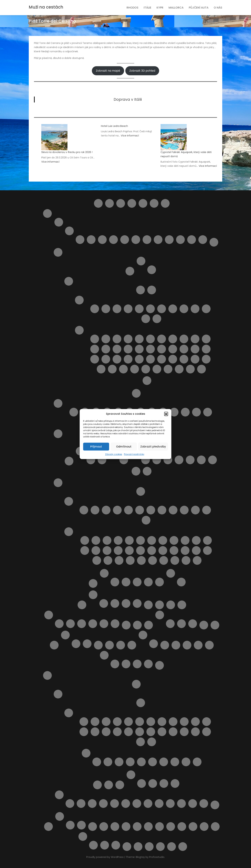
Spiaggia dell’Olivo (164, 560)
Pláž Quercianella (174, 550)
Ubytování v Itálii (104, 573)
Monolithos (115, 804)
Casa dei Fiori (137, 582)
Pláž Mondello (106, 359)
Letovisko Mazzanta (151, 510)
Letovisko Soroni (207, 732)
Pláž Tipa (112, 369)
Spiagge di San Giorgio (141, 560)
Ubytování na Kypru (115, 603)
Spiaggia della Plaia (157, 369)
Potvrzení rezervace (104, 655)
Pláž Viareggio (119, 560)
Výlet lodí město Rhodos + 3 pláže (204, 804)
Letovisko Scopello (157, 319)
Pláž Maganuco (162, 349)
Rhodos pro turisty (47, 675)
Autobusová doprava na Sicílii (140, 290)
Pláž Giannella (96, 550)
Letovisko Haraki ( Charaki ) (151, 722)
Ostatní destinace (132, 645)
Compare (132, 203)
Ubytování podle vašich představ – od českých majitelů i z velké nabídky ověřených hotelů (137, 827)
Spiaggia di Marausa (168, 369)
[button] (166, 414)
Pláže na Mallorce (82, 624)
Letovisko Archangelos (106, 722)
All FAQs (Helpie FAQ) (98, 203)
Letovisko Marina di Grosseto (140, 510)
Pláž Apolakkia (186, 762)
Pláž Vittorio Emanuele (135, 369)
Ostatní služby (143, 635)
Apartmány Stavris (175, 783)
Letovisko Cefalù (139, 309)
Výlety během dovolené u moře (215, 827)
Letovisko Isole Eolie (162, 309)
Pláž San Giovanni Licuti (184, 359)
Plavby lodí (97, 785)
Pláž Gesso (85, 550)
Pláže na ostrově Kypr (198, 645)
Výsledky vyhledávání (138, 847)
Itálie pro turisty (47, 213)
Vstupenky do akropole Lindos (170, 804)
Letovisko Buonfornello (106, 309)
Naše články (160, 615)
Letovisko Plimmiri (184, 732)
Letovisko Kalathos (184, 722)
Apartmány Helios (164, 783)
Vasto (203, 240)
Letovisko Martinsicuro (102, 240)
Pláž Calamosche (162, 339)
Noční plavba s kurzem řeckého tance (126, 804)
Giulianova (91, 240)
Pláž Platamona (124, 460)
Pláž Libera (150, 349)
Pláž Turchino (208, 412)
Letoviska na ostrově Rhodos (69, 713)
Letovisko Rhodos (195, 732)
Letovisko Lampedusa (173, 309)
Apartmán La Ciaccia (168, 460)
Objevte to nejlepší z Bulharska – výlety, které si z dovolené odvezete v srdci (109, 645)
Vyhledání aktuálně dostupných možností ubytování (182, 827)
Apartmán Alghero (157, 460)
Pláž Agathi (108, 762)
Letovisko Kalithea (207, 722)
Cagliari (91, 460)
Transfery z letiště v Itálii (93, 583)
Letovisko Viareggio (195, 510)
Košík (82, 605)
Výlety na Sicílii (147, 381)
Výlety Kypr (83, 836)
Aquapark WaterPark (81, 804)
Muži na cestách (46, 7)
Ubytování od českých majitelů (126, 827)
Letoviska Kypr (171, 605)
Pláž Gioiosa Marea (106, 349)
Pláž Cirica (184, 339)
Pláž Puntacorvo (163, 550)
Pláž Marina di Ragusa (195, 349)
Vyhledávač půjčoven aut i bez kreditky (193, 827)
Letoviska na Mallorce (70, 624)
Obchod (98, 645)
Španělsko (60, 816)
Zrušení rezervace (183, 847)
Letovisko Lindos (128, 732)
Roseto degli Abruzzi (147, 240)
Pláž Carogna (174, 540)
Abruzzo (59, 222)
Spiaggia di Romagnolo (179, 369)
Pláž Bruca (139, 339)
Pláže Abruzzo (58, 403)
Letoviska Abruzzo (69, 231)
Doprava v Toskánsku (141, 491)
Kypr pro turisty (93, 595)
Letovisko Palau (102, 460)
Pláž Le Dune (107, 550)
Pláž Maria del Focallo (184, 349)
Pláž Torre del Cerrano (196, 412)
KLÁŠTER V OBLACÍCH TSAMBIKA (103, 804)
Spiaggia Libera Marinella (186, 560)
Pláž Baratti (129, 540)
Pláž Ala (107, 540)
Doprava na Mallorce (59, 624)
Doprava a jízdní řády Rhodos (141, 703)
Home (165, 203)
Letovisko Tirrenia (184, 510)
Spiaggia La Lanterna (201, 369)
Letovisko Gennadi (140, 722)
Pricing (159, 665)
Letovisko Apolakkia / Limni (95, 722)
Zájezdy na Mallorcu (115, 624)
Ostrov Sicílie (69, 281)
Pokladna (209, 645)
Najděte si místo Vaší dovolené (149, 625)
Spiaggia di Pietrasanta (175, 560)
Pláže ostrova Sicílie (79, 330)
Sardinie (58, 434)
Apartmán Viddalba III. (201, 460)
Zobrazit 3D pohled (142, 71)
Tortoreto (192, 240)
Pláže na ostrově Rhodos (86, 753)
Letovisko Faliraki (117, 722)
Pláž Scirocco (206, 359)
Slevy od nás (48, 827)
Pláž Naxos (128, 359)
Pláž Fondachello (95, 349)
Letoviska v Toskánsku (69, 501)
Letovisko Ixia (173, 722)
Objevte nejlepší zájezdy (154, 644)
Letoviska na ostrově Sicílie (79, 300)
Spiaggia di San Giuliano (190, 369)
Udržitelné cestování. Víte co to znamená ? (159, 827)
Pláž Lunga (140, 550)
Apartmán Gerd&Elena (142, 783)
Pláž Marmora (206, 349)
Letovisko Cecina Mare (106, 510)
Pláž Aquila (176, 645)
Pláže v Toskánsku (69, 532)
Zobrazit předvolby (153, 447)
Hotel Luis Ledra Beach (114, 126)
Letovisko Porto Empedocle (206, 309)
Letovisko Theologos (152, 742)
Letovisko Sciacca (146, 319)
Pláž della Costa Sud (195, 339)
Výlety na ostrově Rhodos (59, 795)
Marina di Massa (207, 510)
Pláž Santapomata (97, 560)
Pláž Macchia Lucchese (152, 550)
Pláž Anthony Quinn (175, 762)
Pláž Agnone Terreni (128, 339)
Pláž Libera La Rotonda (129, 550)
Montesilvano (113, 240)
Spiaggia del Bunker (153, 560)
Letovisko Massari (151, 732)
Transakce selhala (148, 664)
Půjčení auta (199, 8)
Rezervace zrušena (137, 664)
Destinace (143, 203)
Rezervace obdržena (126, 664)
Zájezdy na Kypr (137, 603)
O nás (218, 8)
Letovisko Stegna (140, 742)
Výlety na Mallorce (104, 624)
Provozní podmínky (134, 454)
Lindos (182, 605)
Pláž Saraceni (185, 412)
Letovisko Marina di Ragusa (184, 309)
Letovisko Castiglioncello (95, 510)
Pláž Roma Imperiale (196, 550)
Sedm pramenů (159, 804)
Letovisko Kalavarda (195, 722)
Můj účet (126, 625)
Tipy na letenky (93, 827)
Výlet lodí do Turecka (193, 804)
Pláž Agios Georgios (119, 762)
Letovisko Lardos (117, 732)
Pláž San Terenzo (207, 550)
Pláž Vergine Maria (123, 369)
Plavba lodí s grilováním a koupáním (165, 645)
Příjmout (96, 447)
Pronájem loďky (148, 804)
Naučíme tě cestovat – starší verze (215, 625)
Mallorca (176, 8)
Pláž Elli (197, 762)
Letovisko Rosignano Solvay (162, 510)
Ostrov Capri (130, 271)
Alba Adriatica (80, 240)
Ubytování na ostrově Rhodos (131, 775)
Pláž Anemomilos (164, 762)
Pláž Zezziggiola (130, 560)
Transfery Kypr (104, 603)
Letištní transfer (136, 684)
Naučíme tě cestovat (204, 625)
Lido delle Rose (74, 412)
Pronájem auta (109, 785)
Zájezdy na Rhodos (215, 805)
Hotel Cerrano (159, 582)
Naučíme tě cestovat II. (54, 645)
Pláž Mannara (173, 349)
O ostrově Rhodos (58, 694)
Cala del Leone (85, 540)
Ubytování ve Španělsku (70, 825)
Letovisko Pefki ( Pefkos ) (173, 732)
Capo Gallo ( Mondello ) (95, 309)
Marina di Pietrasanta (146, 520)
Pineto (136, 240)
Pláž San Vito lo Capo (195, 359)
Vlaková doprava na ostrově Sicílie (171, 827)
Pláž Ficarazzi (206, 339)
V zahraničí (193, 624)
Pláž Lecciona (118, 550)
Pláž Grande (117, 349)
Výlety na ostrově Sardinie (136, 471)
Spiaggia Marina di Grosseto (197, 560)
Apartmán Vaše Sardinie (126, 582)
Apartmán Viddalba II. (190, 460)
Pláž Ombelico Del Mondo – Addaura (187, 645)
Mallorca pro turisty (49, 615)
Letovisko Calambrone (84, 510)
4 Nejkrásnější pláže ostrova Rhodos (70, 804)
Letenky (159, 605)
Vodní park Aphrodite (105, 845)
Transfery (104, 827)
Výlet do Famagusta (204, 827)
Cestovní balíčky (121, 203)
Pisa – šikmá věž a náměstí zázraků (181, 582)
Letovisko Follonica (117, 510)
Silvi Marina (180, 240)
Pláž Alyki (153, 762)
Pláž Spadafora (101, 369)
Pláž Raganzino (173, 359)
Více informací (50, 162)
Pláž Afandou (97, 762)
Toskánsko (58, 483)
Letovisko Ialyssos (162, 722)
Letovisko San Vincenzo (173, 510)
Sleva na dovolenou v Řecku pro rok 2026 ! (67, 152)
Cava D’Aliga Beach (95, 339)
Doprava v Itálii (128, 99)
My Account (137, 625)
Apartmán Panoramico (146, 460)
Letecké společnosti (148, 605)
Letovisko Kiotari (84, 732)
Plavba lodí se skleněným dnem (93, 845)
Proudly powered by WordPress (105, 857)
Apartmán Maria (153, 783)
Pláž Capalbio (163, 540)
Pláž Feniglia (185, 540)
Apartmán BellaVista (115, 582)
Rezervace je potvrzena (115, 664)
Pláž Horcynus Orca (128, 349)
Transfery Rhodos (120, 785)
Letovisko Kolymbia (95, 732)
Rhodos (132, 8)
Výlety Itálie (171, 573)
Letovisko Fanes (128, 722)
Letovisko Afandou (84, 722)
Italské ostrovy (58, 252)
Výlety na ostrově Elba (127, 847)
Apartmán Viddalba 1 (179, 460)
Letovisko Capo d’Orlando (117, 309)
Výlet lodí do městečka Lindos (181, 804)
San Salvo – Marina (158, 240)
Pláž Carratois (173, 339)
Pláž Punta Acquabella (174, 412)
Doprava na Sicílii (152, 290)
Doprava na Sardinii (69, 461)
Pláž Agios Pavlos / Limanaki (130, 762)
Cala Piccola (96, 540)
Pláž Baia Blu (118, 540)
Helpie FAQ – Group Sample (154, 203)
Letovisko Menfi (195, 309)
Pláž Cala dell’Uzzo (150, 339)
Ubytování (115, 827)
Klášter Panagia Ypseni (92, 804)
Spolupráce (87, 644)
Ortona (121, 645)
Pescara (125, 240)
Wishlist (149, 847)
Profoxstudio (157, 857)
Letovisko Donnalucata (150, 309)
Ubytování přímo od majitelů (148, 827)
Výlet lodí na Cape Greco (126, 603)
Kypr (160, 8)
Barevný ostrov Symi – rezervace (109, 203)
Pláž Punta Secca (162, 359)
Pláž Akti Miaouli (141, 762)
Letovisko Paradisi (162, 732)
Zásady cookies (114, 454)
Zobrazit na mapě (108, 71)
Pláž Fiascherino (196, 540)
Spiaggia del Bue (146, 369)
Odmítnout (124, 447)
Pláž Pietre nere (139, 359)
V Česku (181, 624)
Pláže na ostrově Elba (152, 270)
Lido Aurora (106, 339)
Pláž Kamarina (139, 349)
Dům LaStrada (212, 460)
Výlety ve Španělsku (81, 825)
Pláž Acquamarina (117, 339)
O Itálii (136, 393)
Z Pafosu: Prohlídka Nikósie (116, 845)
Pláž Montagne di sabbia (117, 359)
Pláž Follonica (207, 540)
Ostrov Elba (141, 261)
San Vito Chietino (169, 240)
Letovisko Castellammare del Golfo (128, 309)
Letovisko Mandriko (140, 732)
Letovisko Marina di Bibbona (128, 510)
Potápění (137, 804)
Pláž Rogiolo (185, 550)
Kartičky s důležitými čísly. (170, 624)
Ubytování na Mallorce (93, 624)
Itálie (147, 8)
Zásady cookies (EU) (172, 847)
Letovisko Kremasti (106, 732)
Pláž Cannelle (152, 540)
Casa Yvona (148, 582)
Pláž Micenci (95, 359)
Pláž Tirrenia (108, 560)
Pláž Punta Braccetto (150, 359)
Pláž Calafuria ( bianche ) (140, 540)
